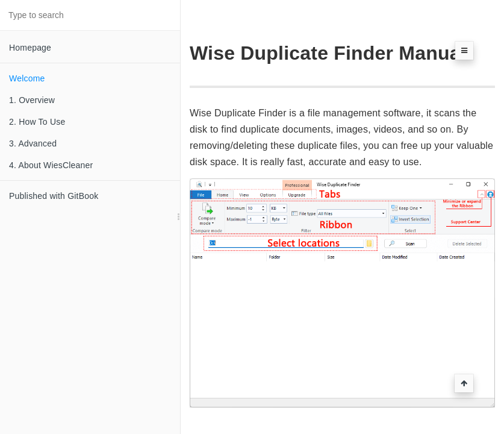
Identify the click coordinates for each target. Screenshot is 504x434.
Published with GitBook (54, 196)
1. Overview (32, 100)
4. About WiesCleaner (51, 165)
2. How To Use (37, 122)
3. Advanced (33, 143)
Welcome (27, 78)
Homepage (30, 48)
